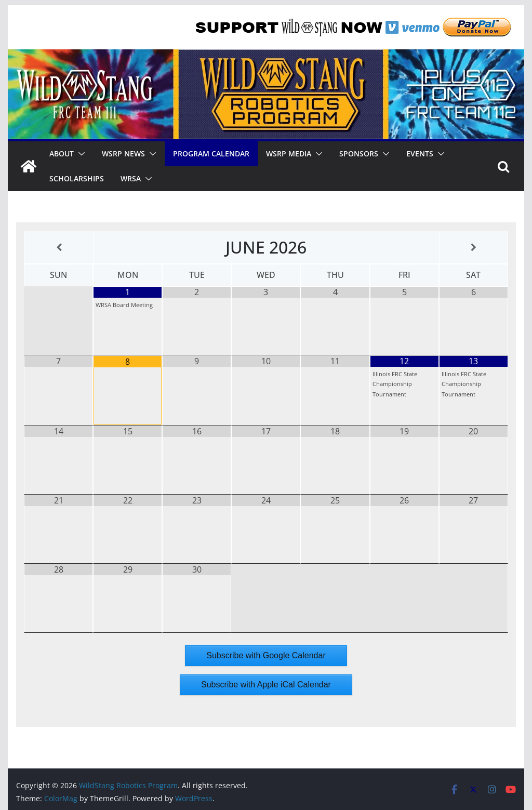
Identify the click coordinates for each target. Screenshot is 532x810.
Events (420, 154)
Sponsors (359, 154)
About (62, 154)
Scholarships (77, 178)
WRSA (131, 178)
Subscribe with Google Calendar (266, 655)
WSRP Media (289, 154)
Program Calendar (211, 154)
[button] (79, 154)
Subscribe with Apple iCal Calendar (266, 685)
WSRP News (123, 154)
